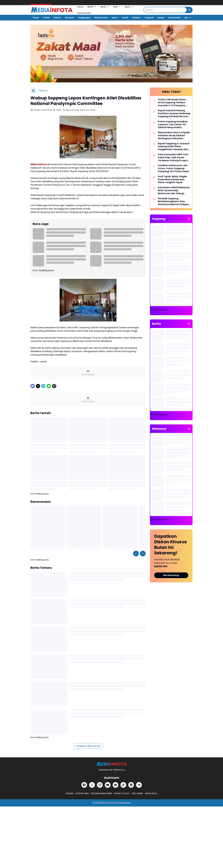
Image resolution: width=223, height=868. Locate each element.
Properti (149, 18)
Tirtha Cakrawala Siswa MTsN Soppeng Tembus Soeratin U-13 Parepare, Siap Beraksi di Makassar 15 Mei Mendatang (174, 103)
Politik (46, 18)
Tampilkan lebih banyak (88, 746)
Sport (129, 7)
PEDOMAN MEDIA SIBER (101, 793)
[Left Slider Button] (136, 554)
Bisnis (105, 7)
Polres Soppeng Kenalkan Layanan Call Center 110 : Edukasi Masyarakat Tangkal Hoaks (173, 125)
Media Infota (106, 803)
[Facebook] (33, 386)
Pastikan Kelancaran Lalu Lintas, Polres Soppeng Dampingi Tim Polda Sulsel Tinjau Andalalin (173, 168)
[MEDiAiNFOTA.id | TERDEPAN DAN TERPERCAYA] (111, 764)
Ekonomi (70, 18)
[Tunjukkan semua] (189, 219)
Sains (114, 18)
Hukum (57, 18)
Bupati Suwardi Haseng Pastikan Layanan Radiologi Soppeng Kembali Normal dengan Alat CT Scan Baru (174, 113)
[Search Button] (189, 10)
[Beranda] (33, 90)
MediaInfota (125, 803)
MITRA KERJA (151, 793)
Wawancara (101, 18)
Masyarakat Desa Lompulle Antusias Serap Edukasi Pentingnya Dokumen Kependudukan (174, 136)
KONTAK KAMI (82, 793)
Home (80, 7)
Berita (92, 7)
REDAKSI (70, 793)
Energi (161, 18)
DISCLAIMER (137, 793)
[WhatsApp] (49, 386)
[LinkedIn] (131, 785)
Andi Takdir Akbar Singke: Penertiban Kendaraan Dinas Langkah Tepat (173, 180)
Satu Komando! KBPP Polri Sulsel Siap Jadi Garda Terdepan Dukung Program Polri (174, 158)
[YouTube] (108, 785)
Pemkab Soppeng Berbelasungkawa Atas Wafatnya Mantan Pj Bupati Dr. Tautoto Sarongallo (174, 202)
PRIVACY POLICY (122, 793)
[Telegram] (43, 386)
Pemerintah (174, 18)
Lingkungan (84, 18)
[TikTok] (123, 785)
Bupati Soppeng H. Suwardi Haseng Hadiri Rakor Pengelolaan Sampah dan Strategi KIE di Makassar (174, 147)
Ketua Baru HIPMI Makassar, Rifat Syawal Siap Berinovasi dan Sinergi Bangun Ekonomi (174, 190)
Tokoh (125, 18)
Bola (117, 7)
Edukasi (136, 18)
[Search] (165, 10)
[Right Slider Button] (190, 18)
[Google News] (115, 785)
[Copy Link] (54, 386)
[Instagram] (100, 785)
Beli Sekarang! (171, 575)
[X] (38, 386)
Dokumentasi (84, 13)
